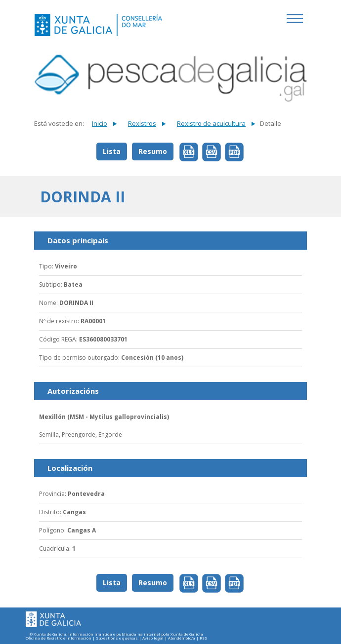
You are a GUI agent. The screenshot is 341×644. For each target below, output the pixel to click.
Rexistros (142, 123)
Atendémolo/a (182, 638)
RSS (203, 638)
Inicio (100, 123)
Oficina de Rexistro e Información (59, 638)
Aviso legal (153, 638)
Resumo (153, 151)
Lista (112, 151)
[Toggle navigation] (297, 24)
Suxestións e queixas (117, 638)
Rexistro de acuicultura (211, 123)
